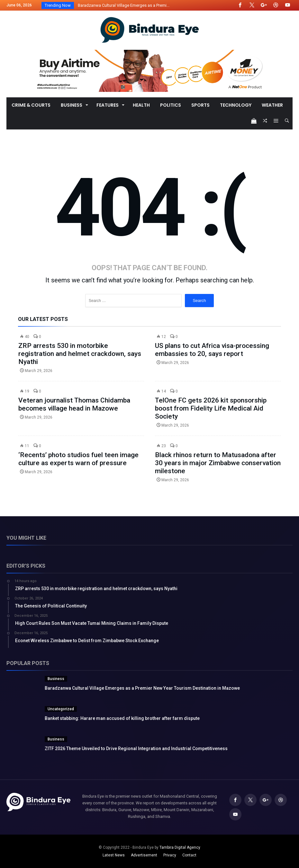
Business (56, 679)
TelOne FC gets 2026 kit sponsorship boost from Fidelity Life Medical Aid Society (211, 408)
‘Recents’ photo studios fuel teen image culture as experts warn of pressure (78, 459)
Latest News (114, 855)
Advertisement (144, 855)
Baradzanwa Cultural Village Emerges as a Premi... (122, 5)
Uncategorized (61, 709)
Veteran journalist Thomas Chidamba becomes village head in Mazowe (74, 404)
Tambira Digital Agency (180, 847)
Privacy (170, 855)
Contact (189, 855)
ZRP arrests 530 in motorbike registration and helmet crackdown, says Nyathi (80, 354)
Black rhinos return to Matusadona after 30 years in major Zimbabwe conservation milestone (218, 463)
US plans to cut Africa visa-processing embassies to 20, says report (212, 350)
